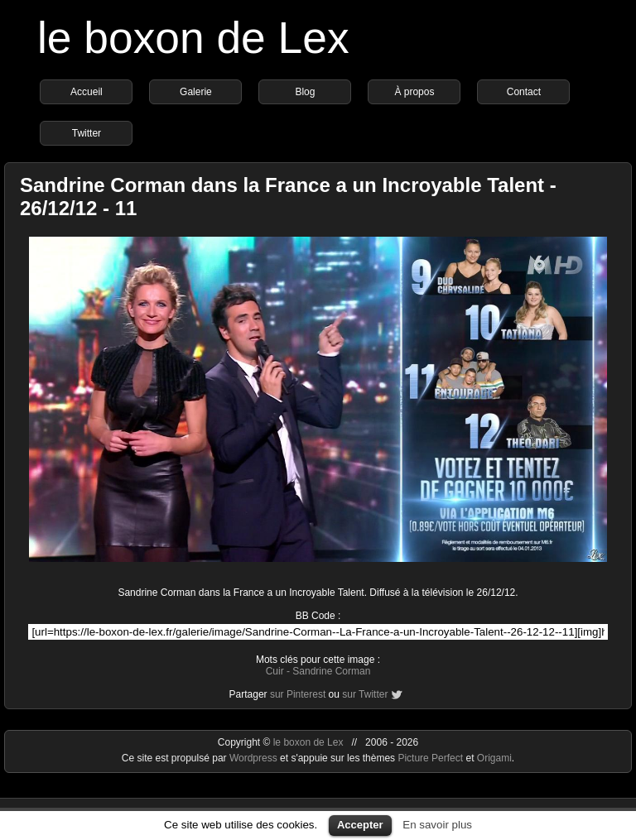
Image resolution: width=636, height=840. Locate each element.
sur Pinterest (298, 694)
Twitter (87, 133)
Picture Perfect (430, 758)
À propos (414, 92)
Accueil (87, 92)
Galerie (196, 92)
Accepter (360, 825)
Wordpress (255, 758)
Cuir (275, 671)
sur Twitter (365, 694)
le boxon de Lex (193, 38)
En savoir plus (437, 825)
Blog (305, 92)
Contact (524, 92)
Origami (494, 758)
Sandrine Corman (331, 671)
